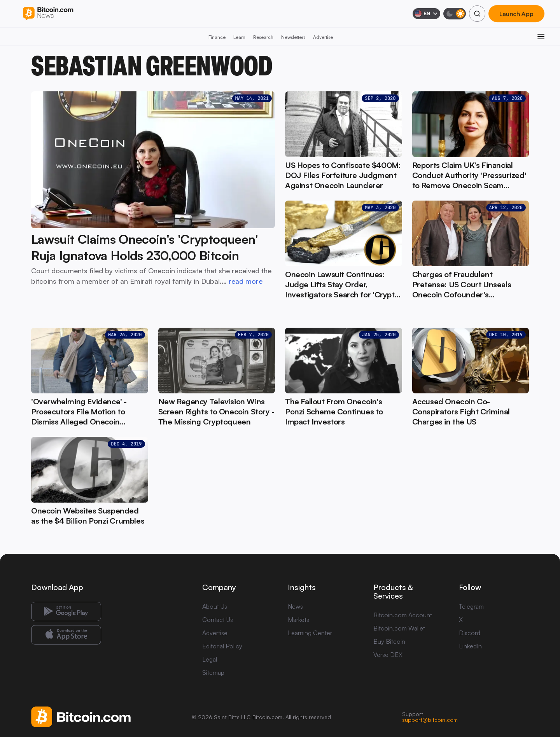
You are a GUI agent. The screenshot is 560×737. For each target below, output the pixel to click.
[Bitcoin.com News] (48, 14)
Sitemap (213, 672)
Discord (470, 633)
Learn (239, 37)
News (295, 606)
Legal (210, 659)
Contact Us (218, 620)
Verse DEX (388, 655)
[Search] (477, 14)
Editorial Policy (222, 646)
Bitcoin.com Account (403, 615)
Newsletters (293, 37)
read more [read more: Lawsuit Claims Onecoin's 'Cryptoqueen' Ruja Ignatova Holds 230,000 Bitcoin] (246, 281)
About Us (215, 606)
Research (263, 37)
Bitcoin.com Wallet (399, 628)
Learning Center (310, 633)
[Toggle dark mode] (455, 14)
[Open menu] (541, 37)
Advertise (323, 37)
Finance (217, 37)
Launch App (516, 14)
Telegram (471, 606)
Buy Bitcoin (389, 641)
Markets (298, 620)
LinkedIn (470, 646)
